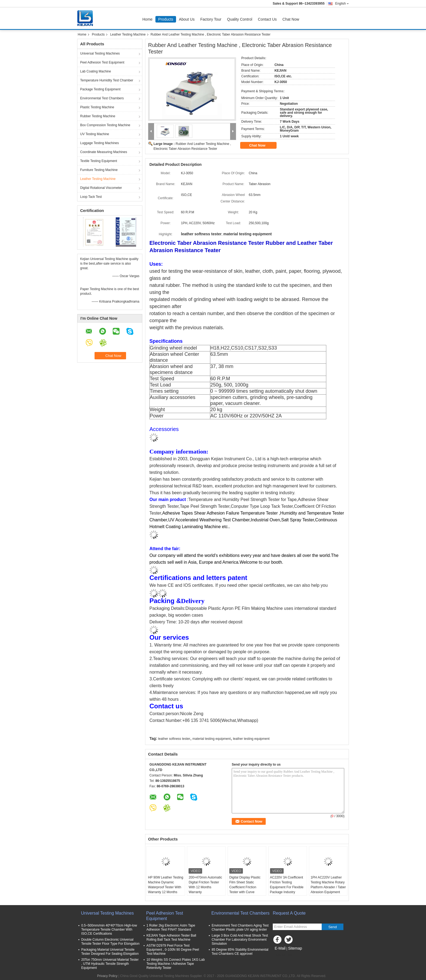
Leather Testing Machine (128, 34)
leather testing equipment (251, 739)
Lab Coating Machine (95, 71)
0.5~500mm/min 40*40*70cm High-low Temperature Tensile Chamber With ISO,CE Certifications (109, 930)
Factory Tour (211, 19)
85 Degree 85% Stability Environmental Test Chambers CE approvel (240, 952)
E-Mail (280, 948)
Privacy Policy (107, 976)
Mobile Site (282, 955)
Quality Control (240, 19)
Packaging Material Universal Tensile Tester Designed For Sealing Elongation (110, 952)
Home (147, 19)
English (342, 4)
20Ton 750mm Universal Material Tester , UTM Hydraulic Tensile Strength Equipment (110, 964)
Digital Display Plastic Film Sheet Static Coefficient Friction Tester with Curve (245, 885)
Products (166, 19)
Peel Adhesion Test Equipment (102, 62)
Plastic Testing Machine (97, 107)
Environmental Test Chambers (102, 98)
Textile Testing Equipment (99, 161)
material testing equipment (212, 739)
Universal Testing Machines (100, 53)
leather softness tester (174, 739)
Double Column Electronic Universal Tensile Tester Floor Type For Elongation (110, 942)
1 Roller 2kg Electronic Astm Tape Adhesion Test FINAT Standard (171, 927)
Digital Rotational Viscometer (101, 188)
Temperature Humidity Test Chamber (107, 80)
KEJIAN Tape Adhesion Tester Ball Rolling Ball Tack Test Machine (171, 938)
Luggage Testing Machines (100, 143)
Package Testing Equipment (100, 89)
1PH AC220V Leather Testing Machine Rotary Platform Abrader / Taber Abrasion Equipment (328, 885)
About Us (187, 19)
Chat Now (291, 19)
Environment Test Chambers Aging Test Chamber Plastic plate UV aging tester (240, 927)
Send (332, 927)
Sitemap (295, 948)
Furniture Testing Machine (99, 170)
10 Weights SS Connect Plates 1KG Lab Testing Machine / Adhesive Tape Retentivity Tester (176, 964)
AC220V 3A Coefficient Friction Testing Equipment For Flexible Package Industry (287, 885)
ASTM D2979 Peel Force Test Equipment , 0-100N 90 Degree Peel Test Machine (173, 950)
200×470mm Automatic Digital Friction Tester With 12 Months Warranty (205, 885)
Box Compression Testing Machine (105, 125)
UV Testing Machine (95, 134)
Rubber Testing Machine (98, 116)
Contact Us (267, 19)
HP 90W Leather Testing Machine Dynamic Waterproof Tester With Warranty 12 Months (166, 885)
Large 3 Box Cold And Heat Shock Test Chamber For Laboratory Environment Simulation (240, 940)
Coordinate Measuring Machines (104, 152)
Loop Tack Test (91, 197)
